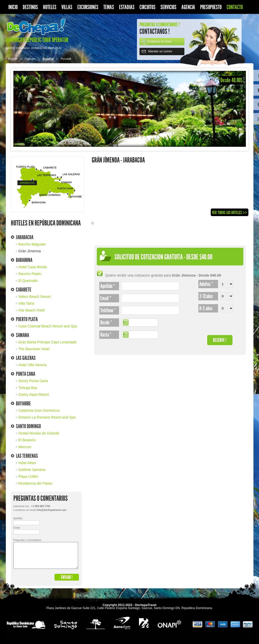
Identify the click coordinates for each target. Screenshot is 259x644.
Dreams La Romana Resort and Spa (47, 417)
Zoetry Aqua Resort (34, 394)
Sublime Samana (32, 470)
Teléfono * (108, 310)
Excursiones (88, 7)
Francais (30, 59)
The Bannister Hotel (34, 349)
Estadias (127, 7)
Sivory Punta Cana (33, 381)
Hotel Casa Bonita (33, 267)
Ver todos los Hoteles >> (230, 213)
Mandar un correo (160, 51)
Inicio (13, 7)
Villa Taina (26, 303)
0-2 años (206, 308)
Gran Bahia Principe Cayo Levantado (48, 342)
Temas (109, 7)
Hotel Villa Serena (33, 365)
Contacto (235, 7)
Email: (17, 528)
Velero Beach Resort (35, 297)
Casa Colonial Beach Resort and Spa (48, 326)
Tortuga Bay (28, 388)
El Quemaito (28, 281)
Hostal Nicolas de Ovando (39, 433)
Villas (67, 7)
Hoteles (50, 7)
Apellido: (17, 518)
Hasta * (106, 335)
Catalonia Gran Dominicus (39, 410)
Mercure (25, 447)
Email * (106, 298)
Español (48, 59)
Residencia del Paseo (36, 483)
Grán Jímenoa (30, 251)
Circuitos (147, 7)
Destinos (30, 7)
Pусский (66, 59)
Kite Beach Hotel (32, 310)
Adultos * (206, 284)
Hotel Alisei (27, 463)
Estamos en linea (160, 41)
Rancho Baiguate (32, 244)
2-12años (206, 296)
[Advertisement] (121, 194)
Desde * (106, 323)
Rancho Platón (30, 274)
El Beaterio (27, 440)
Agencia (188, 7)
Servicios (168, 7)
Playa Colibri (28, 476)
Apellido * (108, 286)
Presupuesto (211, 7)
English (13, 59)
